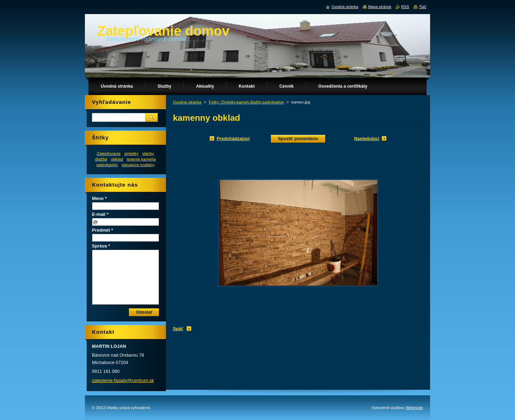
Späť (178, 329)
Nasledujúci (367, 139)
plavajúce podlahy (138, 165)
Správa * (101, 246)
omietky (131, 153)
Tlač (423, 7)
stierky (148, 153)
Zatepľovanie (109, 153)
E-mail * (100, 214)
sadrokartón (107, 165)
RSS (405, 7)
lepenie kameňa (141, 159)
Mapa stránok (380, 7)
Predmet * (103, 230)
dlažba (101, 159)
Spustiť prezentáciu (298, 139)
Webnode (414, 408)
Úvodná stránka (187, 102)
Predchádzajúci (233, 139)
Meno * (99, 198)
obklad (117, 159)
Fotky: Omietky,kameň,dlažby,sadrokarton (246, 102)
